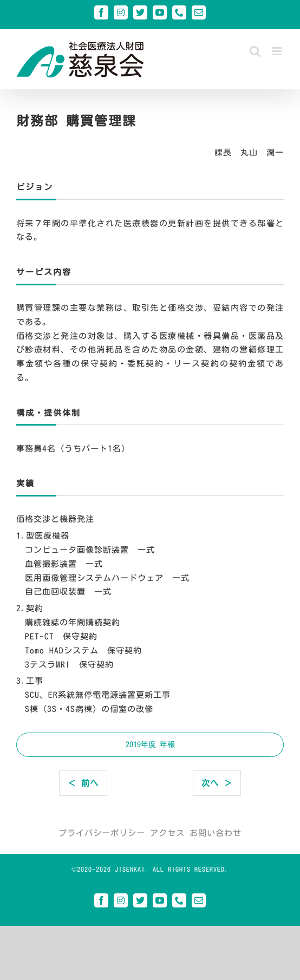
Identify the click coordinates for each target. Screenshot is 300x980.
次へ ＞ (217, 783)
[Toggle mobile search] (255, 51)
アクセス (167, 833)
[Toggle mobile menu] (278, 51)
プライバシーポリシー (102, 833)
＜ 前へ (83, 783)
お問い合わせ (216, 833)
